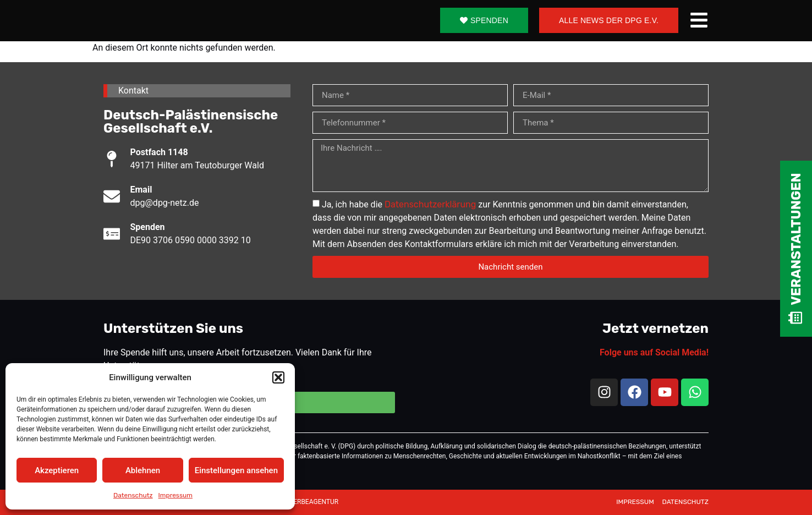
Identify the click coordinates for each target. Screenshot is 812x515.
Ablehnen (143, 470)
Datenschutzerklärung (430, 204)
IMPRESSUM (636, 502)
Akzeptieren (57, 470)
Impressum (175, 495)
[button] (278, 377)
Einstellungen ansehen (236, 470)
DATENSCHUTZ (685, 502)
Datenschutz (133, 495)
